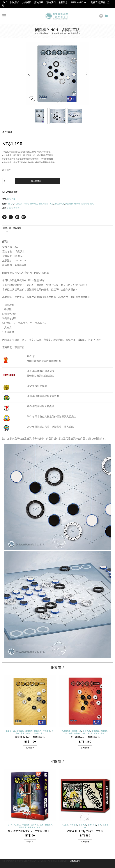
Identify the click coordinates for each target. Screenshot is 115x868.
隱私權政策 (75, 860)
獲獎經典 (69, 203)
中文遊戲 (18, 203)
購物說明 (39, 2)
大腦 (51, 203)
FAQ (5, 2)
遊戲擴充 (32, 827)
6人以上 (18, 824)
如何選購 (27, 2)
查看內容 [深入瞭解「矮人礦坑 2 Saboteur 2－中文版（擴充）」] (30, 841)
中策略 (26, 203)
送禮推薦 (85, 203)
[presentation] (29, 73)
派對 (42, 824)
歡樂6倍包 (92, 824)
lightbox (32, 99)
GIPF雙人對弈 (13, 208)
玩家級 (53, 33)
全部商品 (34, 203)
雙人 (92, 203)
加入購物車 (36, 180)
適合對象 (44, 33)
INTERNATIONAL (79, 2)
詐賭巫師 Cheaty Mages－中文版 (85, 830)
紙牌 (100, 824)
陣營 (39, 827)
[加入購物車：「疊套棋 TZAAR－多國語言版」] (30, 747)
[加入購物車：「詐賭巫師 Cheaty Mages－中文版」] (85, 841)
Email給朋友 (12, 191)
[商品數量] (9, 181)
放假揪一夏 (59, 203)
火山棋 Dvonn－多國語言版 (85, 737)
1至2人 (10, 203)
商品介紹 (7, 228)
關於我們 (15, 2)
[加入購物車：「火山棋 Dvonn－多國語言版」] (85, 747)
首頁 (37, 33)
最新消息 (63, 2)
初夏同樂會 (44, 203)
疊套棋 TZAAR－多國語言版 (30, 737)
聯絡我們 (51, 2)
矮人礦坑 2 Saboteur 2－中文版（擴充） (30, 830)
